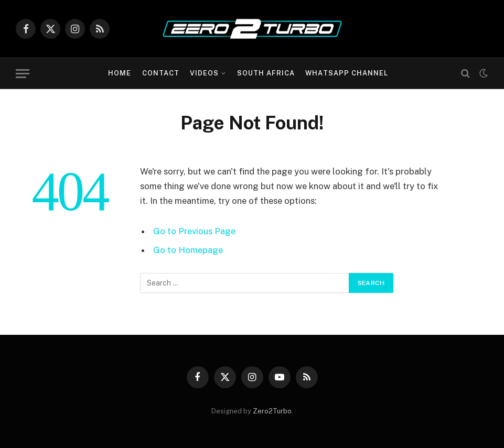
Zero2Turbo (272, 411)
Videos (204, 73)
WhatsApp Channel (346, 73)
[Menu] (23, 74)
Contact (161, 73)
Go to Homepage (188, 250)
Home (120, 73)
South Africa (266, 73)
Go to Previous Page (194, 231)
